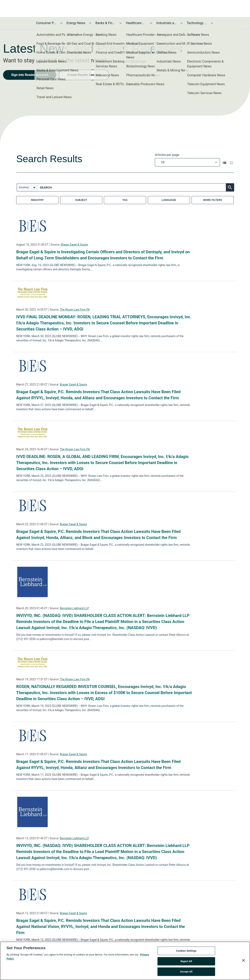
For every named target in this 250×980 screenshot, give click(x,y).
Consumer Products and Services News (46, 23)
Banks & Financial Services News (106, 23)
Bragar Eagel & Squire (74, 245)
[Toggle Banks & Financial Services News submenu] (121, 23)
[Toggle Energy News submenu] (90, 23)
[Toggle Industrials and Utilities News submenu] (181, 23)
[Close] (244, 961)
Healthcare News (136, 23)
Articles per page (167, 155)
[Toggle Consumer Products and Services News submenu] (61, 23)
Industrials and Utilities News (166, 23)
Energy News (76, 23)
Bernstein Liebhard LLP (74, 608)
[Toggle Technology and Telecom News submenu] (212, 23)
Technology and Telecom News (197, 23)
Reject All (186, 962)
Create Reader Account (84, 75)
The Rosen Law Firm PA (75, 310)
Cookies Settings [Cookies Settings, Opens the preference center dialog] (186, 952)
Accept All (186, 973)
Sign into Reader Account (30, 75)
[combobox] (187, 162)
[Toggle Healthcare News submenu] (151, 23)
